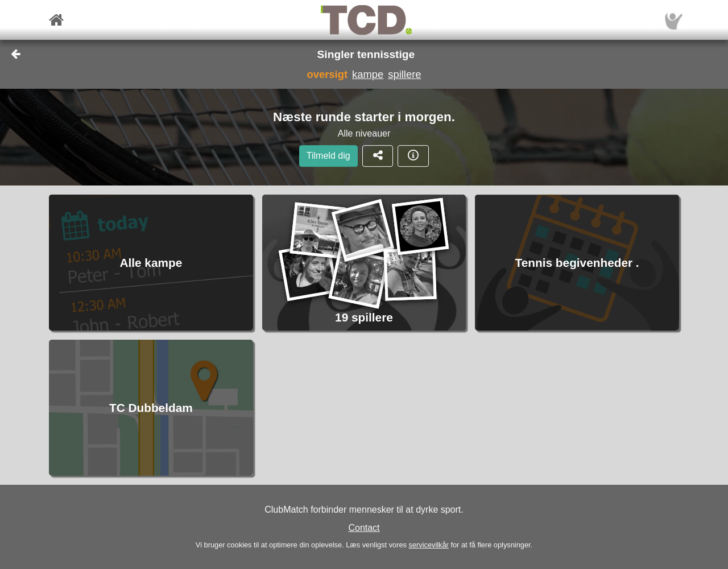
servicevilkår (428, 545)
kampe (368, 74)
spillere (404, 74)
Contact (364, 528)
